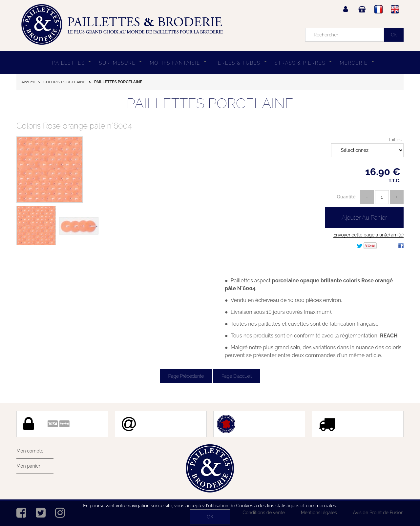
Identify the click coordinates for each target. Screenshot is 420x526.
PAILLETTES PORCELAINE (210, 103)
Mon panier (28, 466)
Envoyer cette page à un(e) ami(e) (368, 235)
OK (210, 517)
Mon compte (30, 451)
